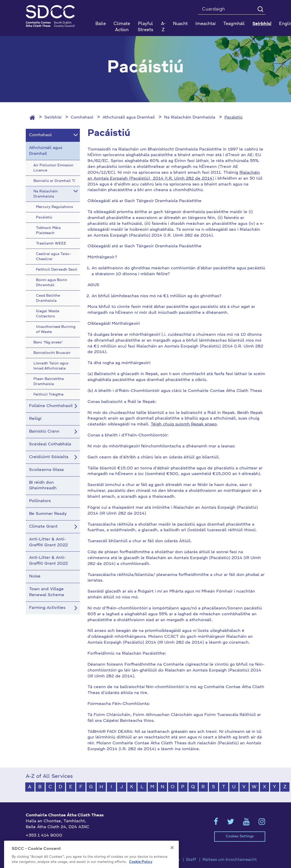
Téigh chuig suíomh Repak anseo (184, 424)
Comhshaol (82, 118)
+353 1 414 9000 (44, 836)
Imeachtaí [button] (205, 24)
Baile (101, 24)
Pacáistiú (233, 118)
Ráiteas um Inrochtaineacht (230, 860)
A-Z (163, 27)
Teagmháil (234, 24)
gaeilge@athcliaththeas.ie (52, 844)
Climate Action (122, 27)
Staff (191, 860)
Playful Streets (145, 27)
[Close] (172, 862)
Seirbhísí (53, 118)
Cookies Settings (240, 836)
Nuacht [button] (180, 24)
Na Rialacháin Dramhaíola (190, 118)
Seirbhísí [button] (262, 24)
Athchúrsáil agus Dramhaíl (129, 118)
